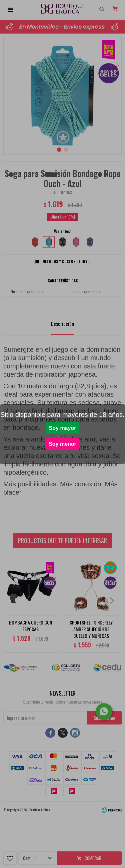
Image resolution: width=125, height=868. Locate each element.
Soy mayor (63, 428)
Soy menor (62, 444)
